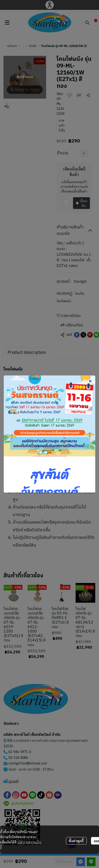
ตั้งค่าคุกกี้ (76, 841)
